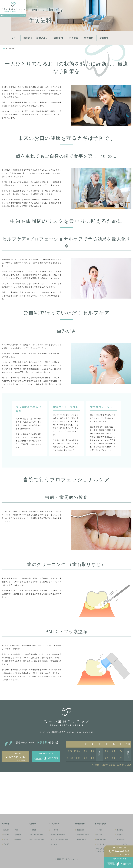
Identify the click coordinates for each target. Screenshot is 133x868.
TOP (13, 38)
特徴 (17, 830)
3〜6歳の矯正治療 (36, 835)
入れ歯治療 (100, 844)
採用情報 (18, 835)
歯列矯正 (120, 835)
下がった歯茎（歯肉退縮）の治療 (103, 850)
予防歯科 (99, 835)
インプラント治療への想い (60, 839)
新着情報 (104, 38)
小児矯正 (33, 830)
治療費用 (89, 38)
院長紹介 (28, 38)
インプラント (56, 830)
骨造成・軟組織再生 (58, 835)
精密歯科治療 (101, 839)
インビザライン (122, 839)
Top (3, 48)
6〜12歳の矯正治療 (37, 839)
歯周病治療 (81, 830)
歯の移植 (120, 830)
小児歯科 (99, 830)
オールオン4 (55, 844)
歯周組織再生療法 (83, 835)
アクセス (74, 38)
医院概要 (7, 835)
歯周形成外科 (81, 839)
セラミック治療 (122, 844)
